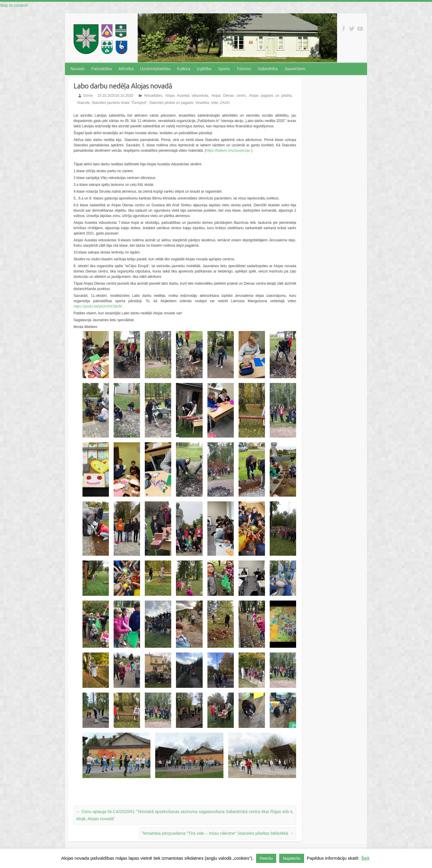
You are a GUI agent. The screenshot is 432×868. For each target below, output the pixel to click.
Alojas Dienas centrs (229, 95)
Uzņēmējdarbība (155, 69)
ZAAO (225, 102)
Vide (215, 102)
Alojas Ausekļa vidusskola (187, 95)
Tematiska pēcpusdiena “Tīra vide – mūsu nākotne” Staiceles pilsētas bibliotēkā (218, 833)
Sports (224, 69)
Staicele (84, 102)
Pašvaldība (101, 69)
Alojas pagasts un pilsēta (270, 95)
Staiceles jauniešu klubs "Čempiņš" (119, 102)
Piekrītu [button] (266, 858)
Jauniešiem (295, 69)
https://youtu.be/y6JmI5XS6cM (98, 306)
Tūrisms (244, 69)
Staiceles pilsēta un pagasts (171, 102)
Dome (88, 95)
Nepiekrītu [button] (292, 858)
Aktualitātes (153, 95)
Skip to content (14, 5)
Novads (78, 69)
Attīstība (126, 69)
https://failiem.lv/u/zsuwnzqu (228, 150)
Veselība (202, 102)
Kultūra (184, 69)
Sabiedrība (268, 69)
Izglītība (204, 69)
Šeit (365, 858)
